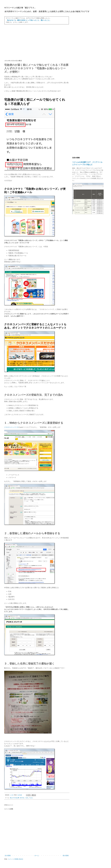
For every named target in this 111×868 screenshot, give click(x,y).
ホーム (37, 856)
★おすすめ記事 (15, 798)
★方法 (22, 798)
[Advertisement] (37, 42)
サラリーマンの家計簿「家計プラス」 (20, 8)
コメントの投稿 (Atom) (15, 859)
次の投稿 (8, 856)
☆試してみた (29, 798)
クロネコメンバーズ (11, 427)
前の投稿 (66, 856)
